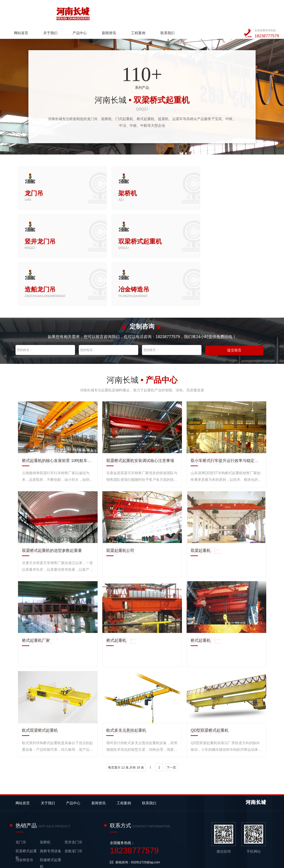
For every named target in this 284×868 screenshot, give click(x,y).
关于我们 (98, 12)
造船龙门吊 (73, 789)
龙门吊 (21, 780)
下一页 (171, 705)
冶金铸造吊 (24, 798)
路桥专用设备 (51, 789)
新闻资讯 (157, 12)
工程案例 (186, 12)
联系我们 (215, 12)
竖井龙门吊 (73, 780)
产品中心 (127, 12)
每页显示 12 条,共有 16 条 (126, 705)
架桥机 (45, 780)
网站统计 (6, 865)
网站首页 (69, 12)
